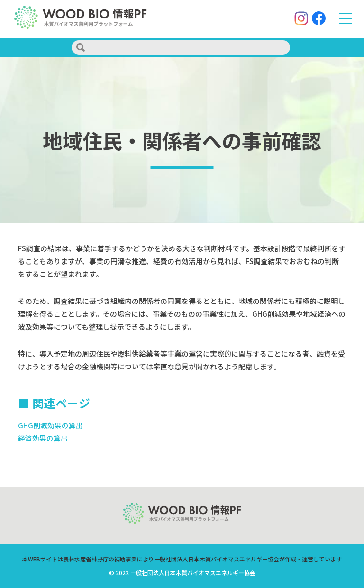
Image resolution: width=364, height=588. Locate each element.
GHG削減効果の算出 (50, 425)
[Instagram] (300, 19)
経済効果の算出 (43, 438)
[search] (181, 47)
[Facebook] (317, 19)
